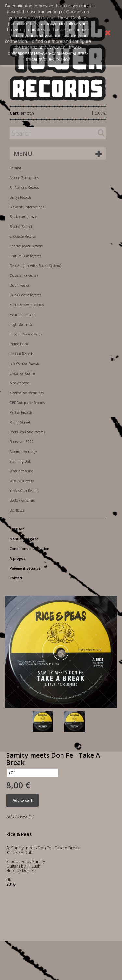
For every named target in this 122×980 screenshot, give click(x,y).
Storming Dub (20, 461)
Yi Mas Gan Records (24, 491)
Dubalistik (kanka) (24, 275)
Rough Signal (20, 422)
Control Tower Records (26, 246)
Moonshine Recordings (27, 393)
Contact (16, 578)
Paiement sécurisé (25, 568)
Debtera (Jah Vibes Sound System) (35, 266)
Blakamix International (28, 207)
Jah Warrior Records (25, 364)
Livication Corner (23, 373)
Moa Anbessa (20, 383)
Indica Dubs (19, 344)
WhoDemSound (21, 471)
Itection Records (21, 354)
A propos (18, 558)
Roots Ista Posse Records (27, 432)
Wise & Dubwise (22, 481)
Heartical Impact (22, 315)
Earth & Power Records (27, 305)
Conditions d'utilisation (30, 549)
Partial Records (21, 412)
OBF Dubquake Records (27, 403)
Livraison (17, 529)
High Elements (21, 324)
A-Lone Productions (24, 178)
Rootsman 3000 (22, 442)
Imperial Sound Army (26, 334)
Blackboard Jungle (23, 217)
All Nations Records (24, 187)
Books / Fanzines (22, 500)
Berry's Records (20, 197)
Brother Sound (21, 227)
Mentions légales (24, 539)
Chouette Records (23, 236)
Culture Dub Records (25, 256)
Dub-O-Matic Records (25, 295)
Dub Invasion (20, 285)
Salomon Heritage (23, 452)
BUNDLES (17, 510)
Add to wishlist (20, 816)
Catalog (15, 168)
